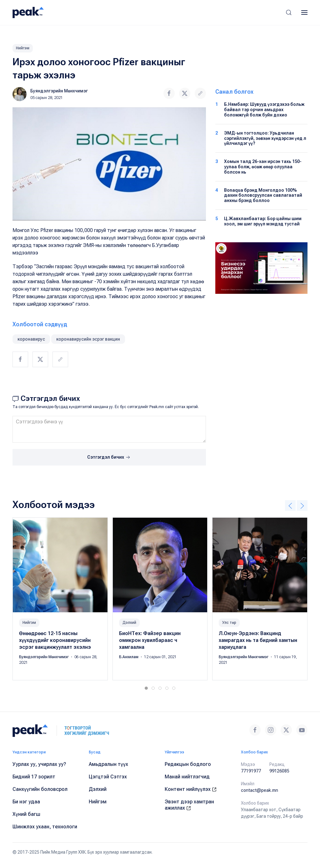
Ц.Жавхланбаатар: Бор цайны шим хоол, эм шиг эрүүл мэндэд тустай (263, 221)
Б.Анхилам (129, 657)
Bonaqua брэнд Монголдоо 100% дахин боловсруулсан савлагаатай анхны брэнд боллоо (263, 195)
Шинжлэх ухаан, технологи (45, 827)
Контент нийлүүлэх (191, 789)
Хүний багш (26, 814)
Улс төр (229, 623)
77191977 (251, 771)
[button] (289, 12)
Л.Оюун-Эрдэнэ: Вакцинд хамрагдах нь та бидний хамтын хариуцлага (258, 640)
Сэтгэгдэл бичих (109, 457)
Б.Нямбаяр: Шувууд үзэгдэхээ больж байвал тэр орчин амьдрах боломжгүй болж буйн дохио (264, 110)
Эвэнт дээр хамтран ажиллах (189, 805)
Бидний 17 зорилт (34, 777)
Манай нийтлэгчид (187, 777)
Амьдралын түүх (108, 764)
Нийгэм (23, 48)
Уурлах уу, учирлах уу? (39, 764)
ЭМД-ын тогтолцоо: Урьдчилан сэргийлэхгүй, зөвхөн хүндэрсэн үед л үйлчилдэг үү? (265, 138)
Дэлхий (129, 623)
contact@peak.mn (260, 790)
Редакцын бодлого (188, 764)
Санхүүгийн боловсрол (40, 789)
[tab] (146, 688)
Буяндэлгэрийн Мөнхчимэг (59, 91)
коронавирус (31, 339)
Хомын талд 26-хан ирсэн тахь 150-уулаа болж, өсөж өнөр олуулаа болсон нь (263, 167)
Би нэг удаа (26, 802)
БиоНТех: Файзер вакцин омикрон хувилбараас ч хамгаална (150, 640)
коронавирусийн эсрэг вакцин (88, 339)
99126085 (279, 771)
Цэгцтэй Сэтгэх (108, 777)
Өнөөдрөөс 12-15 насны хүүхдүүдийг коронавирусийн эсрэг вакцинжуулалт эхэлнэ (55, 640)
